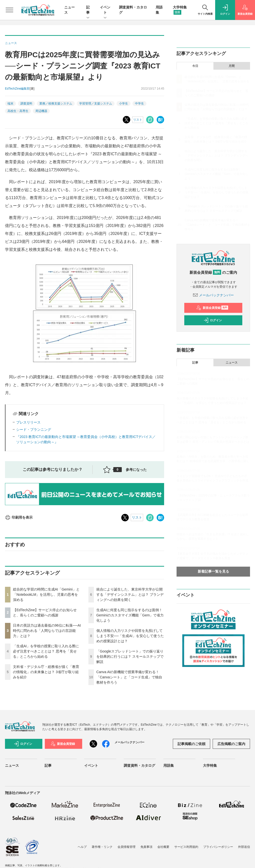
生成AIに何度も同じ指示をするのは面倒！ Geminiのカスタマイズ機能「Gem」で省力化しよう (130, 615)
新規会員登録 (212, 308)
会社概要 (163, 847)
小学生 (124, 104)
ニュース (232, 363)
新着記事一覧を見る (213, 571)
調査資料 (26, 104)
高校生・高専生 (18, 111)
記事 (88, 10)
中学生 (139, 104)
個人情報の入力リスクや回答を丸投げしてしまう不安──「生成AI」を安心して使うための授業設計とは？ (130, 636)
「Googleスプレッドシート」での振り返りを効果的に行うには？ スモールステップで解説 (130, 656)
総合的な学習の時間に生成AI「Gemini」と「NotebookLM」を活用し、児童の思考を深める (46, 595)
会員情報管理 (127, 847)
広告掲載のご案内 (231, 744)
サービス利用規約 (186, 847)
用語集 (169, 765)
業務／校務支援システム (56, 104)
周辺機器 (41, 111)
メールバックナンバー (213, 295)
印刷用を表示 (19, 517)
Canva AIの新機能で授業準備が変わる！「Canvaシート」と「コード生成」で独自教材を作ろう (129, 677)
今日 (195, 66)
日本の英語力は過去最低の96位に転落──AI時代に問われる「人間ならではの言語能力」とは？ (47, 631)
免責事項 (146, 847)
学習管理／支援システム (96, 104)
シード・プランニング (34, 430)
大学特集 (210, 765)
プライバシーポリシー (218, 847)
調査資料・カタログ (139, 765)
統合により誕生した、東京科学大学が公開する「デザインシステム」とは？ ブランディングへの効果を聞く (130, 595)
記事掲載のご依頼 (191, 744)
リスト (138, 120)
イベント (105, 10)
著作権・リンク (102, 847)
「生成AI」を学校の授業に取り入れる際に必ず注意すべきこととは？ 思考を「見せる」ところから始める (46, 651)
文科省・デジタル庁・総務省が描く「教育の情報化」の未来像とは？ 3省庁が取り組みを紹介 (46, 672)
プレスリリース (28, 422)
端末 (10, 104)
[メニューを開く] (9, 10)
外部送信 (244, 847)
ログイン (213, 320)
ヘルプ (82, 847)
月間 (232, 66)
